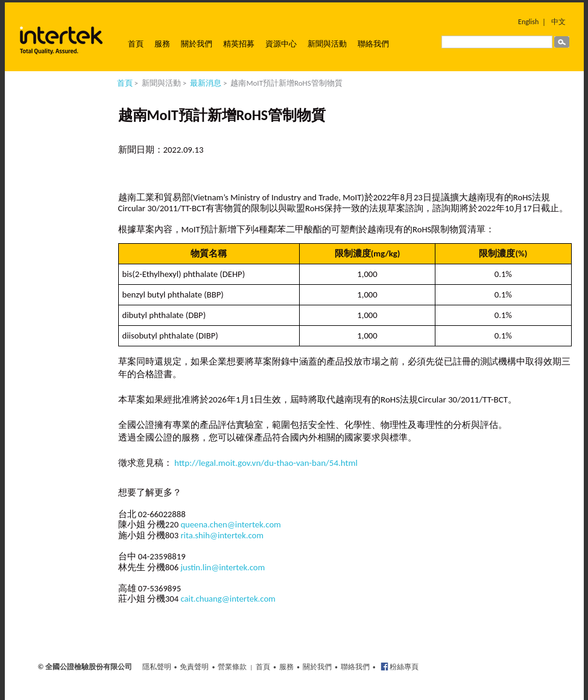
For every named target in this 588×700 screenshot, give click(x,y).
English (528, 22)
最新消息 (206, 83)
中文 (558, 22)
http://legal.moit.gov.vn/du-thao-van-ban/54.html (266, 463)
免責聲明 (194, 667)
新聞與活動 (327, 44)
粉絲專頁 (404, 667)
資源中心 (281, 44)
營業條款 (232, 667)
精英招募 (239, 44)
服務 (162, 44)
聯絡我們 (373, 44)
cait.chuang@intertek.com (228, 599)
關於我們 (197, 44)
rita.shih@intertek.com (222, 535)
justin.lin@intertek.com (223, 567)
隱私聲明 (157, 667)
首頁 (136, 44)
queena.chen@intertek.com (230, 524)
